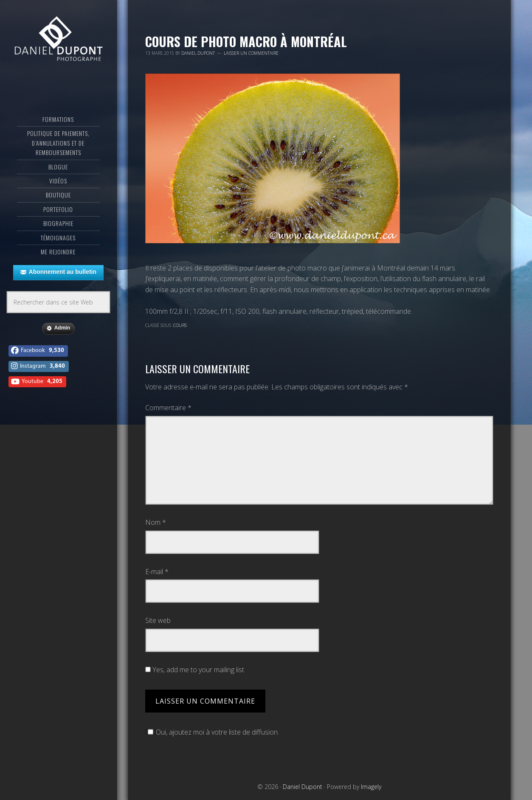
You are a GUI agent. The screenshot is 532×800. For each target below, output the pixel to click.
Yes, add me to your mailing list (195, 670)
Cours (180, 325)
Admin (58, 328)
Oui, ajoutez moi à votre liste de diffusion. (212, 732)
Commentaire (168, 408)
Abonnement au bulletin (58, 272)
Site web (158, 620)
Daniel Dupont (58, 40)
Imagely (371, 787)
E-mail (157, 572)
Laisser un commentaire (251, 53)
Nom (156, 522)
